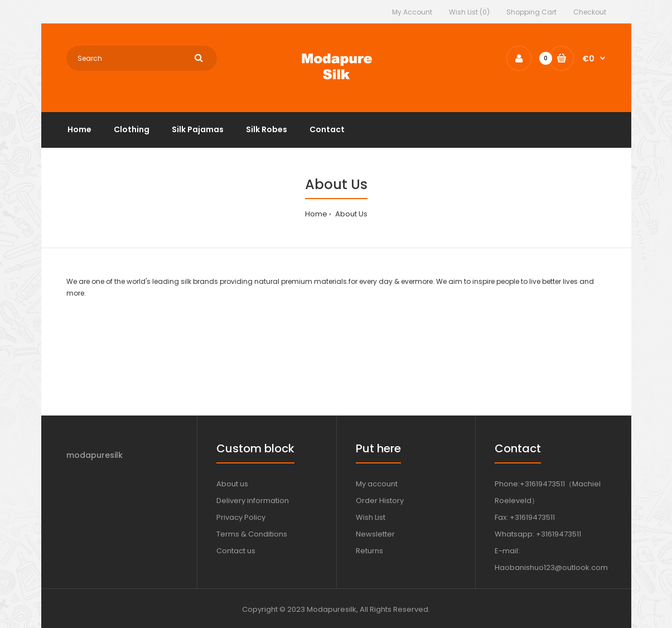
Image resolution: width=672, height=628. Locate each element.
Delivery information (253, 501)
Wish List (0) (469, 12)
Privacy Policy (241, 517)
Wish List (371, 517)
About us (232, 484)
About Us (350, 214)
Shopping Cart (531, 12)
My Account (412, 12)
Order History (380, 501)
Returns (369, 551)
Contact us (236, 551)
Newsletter (375, 534)
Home (316, 214)
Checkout (590, 12)
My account (377, 484)
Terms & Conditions (252, 534)
